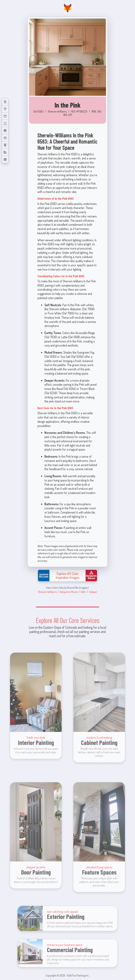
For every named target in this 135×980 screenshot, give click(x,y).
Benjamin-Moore (69, 592)
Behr (83, 592)
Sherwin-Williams (47, 592)
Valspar (93, 592)
